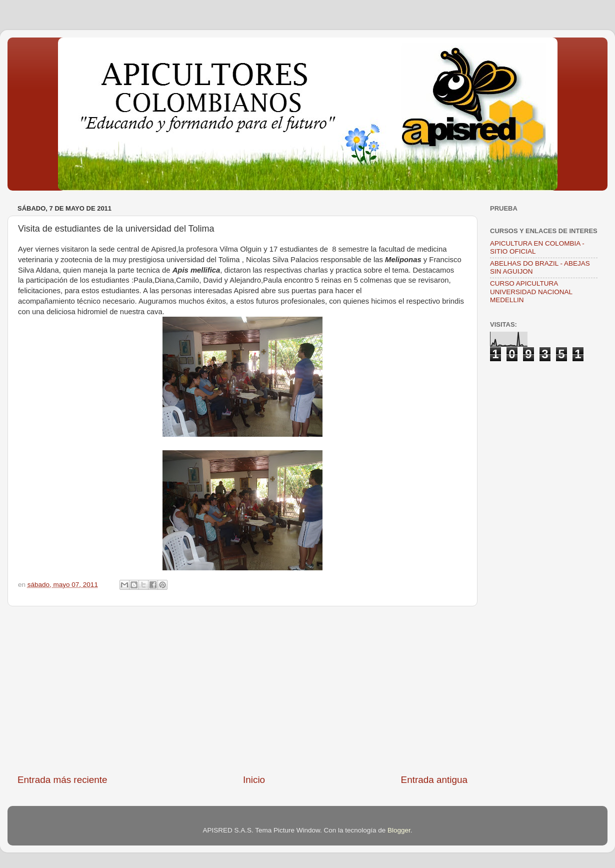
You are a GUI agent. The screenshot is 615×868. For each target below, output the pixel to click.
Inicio (254, 780)
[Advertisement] (242, 690)
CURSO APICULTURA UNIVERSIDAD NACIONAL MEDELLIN (531, 291)
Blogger (399, 830)
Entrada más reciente (62, 780)
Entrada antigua (434, 780)
